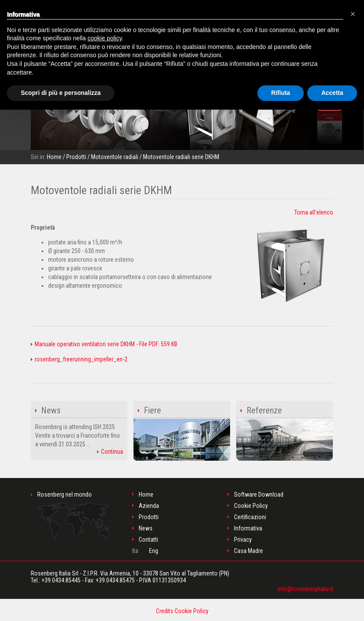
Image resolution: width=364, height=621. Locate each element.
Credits (165, 611)
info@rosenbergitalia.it (305, 589)
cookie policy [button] (105, 38)
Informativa (248, 528)
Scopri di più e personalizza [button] (61, 93)
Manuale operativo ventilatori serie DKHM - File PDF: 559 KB (104, 344)
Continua (110, 452)
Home (54, 157)
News (146, 528)
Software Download (259, 494)
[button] (353, 14)
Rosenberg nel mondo (74, 515)
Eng (154, 551)
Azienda (149, 506)
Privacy (243, 540)
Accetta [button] (332, 93)
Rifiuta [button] (281, 93)
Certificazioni (250, 517)
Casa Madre (249, 551)
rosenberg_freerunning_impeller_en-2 (79, 359)
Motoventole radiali (115, 157)
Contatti (148, 540)
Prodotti (76, 157)
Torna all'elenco (314, 212)
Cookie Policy (251, 506)
